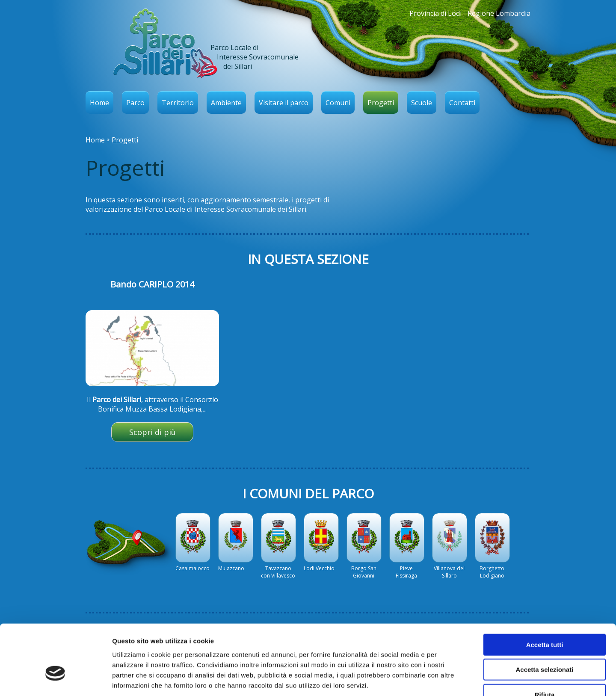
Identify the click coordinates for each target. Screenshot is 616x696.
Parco (135, 103)
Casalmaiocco (192, 568)
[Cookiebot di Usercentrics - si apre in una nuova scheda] (55, 679)
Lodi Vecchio (319, 568)
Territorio (178, 103)
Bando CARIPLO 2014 (152, 284)
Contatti (462, 103)
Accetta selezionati (544, 617)
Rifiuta (545, 641)
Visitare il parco (284, 103)
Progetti (381, 103)
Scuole (422, 103)
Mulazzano (231, 568)
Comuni (338, 103)
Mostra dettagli (450, 679)
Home (99, 103)
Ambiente (226, 103)
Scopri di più (153, 432)
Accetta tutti (545, 591)
